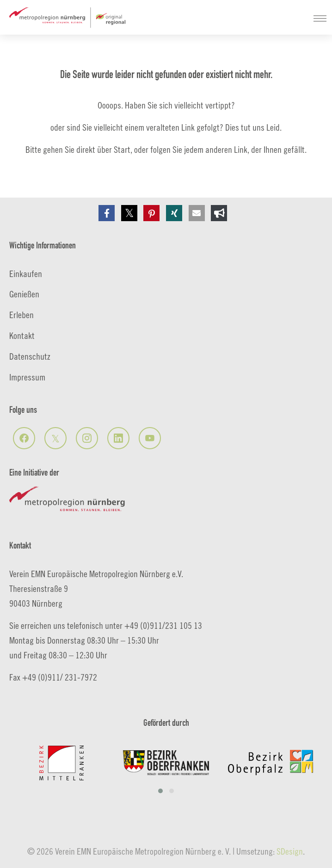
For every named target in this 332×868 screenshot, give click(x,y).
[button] (107, 213)
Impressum (27, 377)
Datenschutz (30, 356)
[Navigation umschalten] (320, 18)
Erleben (22, 315)
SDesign (290, 851)
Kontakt (22, 335)
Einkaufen (26, 274)
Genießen (24, 294)
